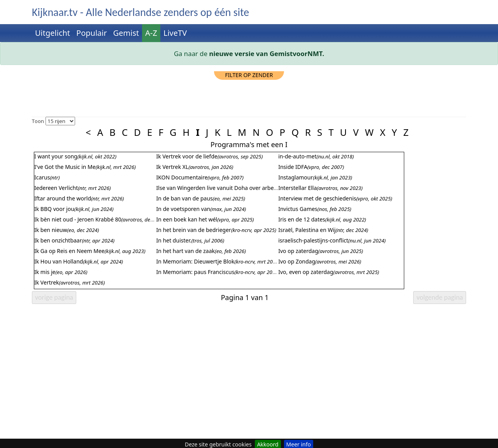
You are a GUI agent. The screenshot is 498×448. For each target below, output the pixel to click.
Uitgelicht (53, 33)
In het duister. (174, 240)
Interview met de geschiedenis (317, 198)
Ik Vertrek (47, 282)
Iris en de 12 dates (302, 219)
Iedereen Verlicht (56, 188)
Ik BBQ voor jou (54, 209)
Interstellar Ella (297, 188)
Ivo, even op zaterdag (306, 272)
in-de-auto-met (297, 156)
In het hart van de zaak (186, 251)
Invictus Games (298, 209)
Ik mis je (45, 272)
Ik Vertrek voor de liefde (187, 156)
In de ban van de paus (185, 198)
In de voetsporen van (183, 209)
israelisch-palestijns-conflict (313, 240)
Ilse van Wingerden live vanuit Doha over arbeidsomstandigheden (241, 188)
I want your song (56, 156)
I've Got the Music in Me (65, 167)
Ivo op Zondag (297, 261)
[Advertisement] (249, 97)
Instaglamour (295, 177)
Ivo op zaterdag (298, 251)
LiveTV (175, 33)
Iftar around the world (63, 198)
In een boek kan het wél (187, 219)
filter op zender (249, 75)
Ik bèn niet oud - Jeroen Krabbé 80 (78, 219)
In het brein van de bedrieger (194, 230)
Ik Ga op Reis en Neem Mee (69, 251)
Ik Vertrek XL (173, 167)
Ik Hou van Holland (59, 261)
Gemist (126, 33)
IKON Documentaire (182, 177)
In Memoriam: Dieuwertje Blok (196, 261)
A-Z (151, 33)
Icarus (42, 177)
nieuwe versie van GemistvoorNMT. (267, 54)
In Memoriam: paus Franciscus (196, 272)
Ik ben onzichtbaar (58, 240)
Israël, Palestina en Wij (307, 230)
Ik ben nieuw (51, 230)
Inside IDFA (293, 167)
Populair (92, 33)
